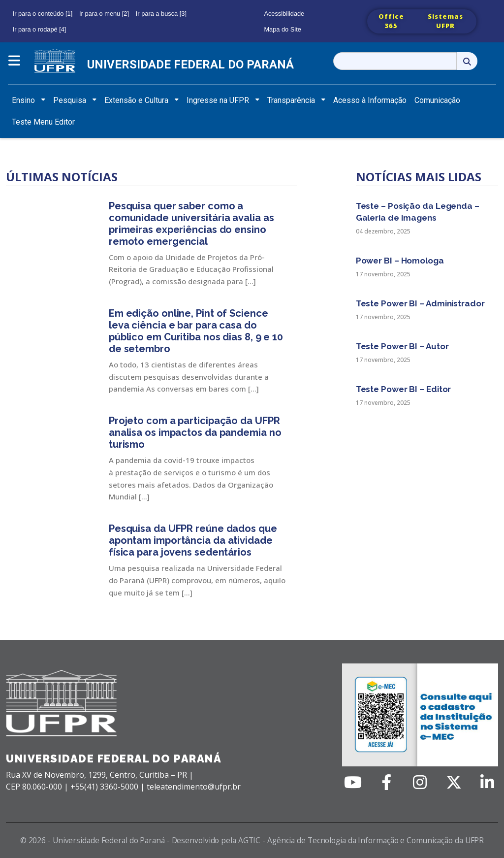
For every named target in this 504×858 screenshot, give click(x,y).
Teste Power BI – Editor (404, 389)
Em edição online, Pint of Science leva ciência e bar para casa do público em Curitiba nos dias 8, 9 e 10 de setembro (196, 331)
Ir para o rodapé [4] (40, 29)
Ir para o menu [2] (104, 14)
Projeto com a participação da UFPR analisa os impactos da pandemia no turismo (195, 432)
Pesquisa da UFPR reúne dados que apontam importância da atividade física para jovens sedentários (193, 540)
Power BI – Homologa (400, 261)
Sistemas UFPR (445, 21)
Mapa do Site (282, 29)
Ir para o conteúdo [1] (43, 14)
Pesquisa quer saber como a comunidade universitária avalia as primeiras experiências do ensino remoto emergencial (191, 224)
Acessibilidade (284, 14)
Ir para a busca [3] (161, 14)
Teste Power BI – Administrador (420, 303)
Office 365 (391, 21)
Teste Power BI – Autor (402, 346)
